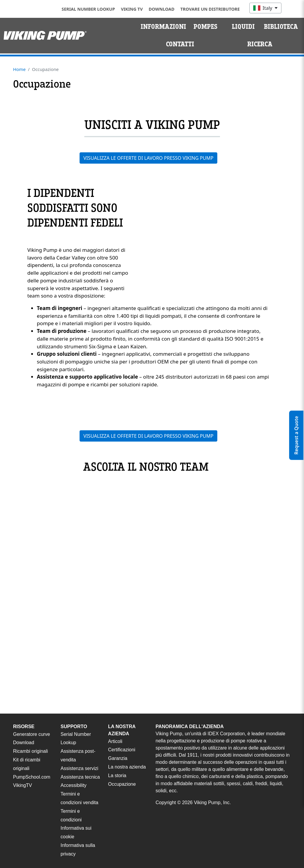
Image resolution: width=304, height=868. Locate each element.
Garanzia (118, 758)
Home (19, 69)
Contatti (180, 44)
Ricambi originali (30, 751)
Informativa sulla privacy (78, 850)
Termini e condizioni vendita (79, 798)
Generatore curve (32, 734)
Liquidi (243, 27)
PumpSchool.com (32, 777)
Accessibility (73, 785)
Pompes (206, 27)
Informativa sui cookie (76, 832)
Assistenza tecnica (80, 777)
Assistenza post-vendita (78, 755)
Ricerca (260, 44)
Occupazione (122, 784)
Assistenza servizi (79, 768)
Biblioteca (281, 27)
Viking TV (132, 9)
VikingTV (23, 785)
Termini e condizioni (71, 815)
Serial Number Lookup (88, 9)
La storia (117, 775)
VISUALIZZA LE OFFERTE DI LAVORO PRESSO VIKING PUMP (148, 158)
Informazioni (163, 27)
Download (162, 9)
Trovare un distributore (210, 9)
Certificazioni (122, 750)
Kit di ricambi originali (27, 764)
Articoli (115, 741)
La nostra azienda (127, 767)
